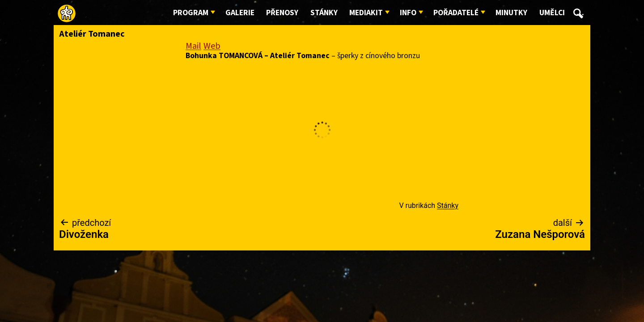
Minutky (511, 13)
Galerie (240, 13)
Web (212, 46)
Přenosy (282, 13)
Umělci (552, 13)
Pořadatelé (456, 13)
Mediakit (366, 13)
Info (408, 13)
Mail (193, 46)
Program (191, 13)
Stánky (324, 13)
